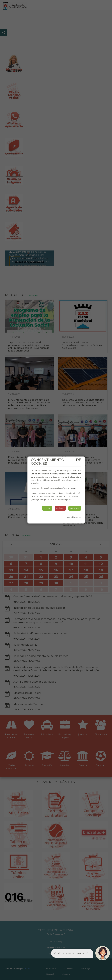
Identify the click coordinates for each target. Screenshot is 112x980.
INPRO (78, 517)
